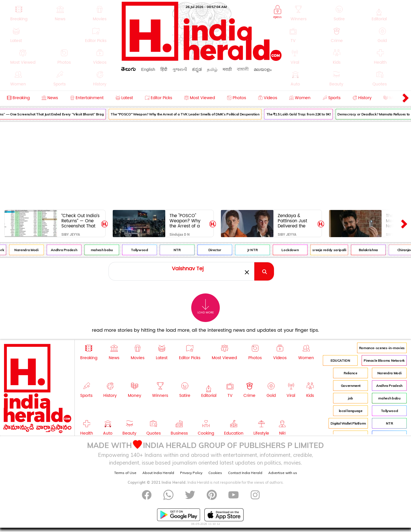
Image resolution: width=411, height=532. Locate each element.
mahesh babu (105, 250)
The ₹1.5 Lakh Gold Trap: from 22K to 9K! (301, 114)
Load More (206, 307)
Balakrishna (371, 250)
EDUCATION (340, 360)
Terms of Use (125, 473)
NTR (180, 250)
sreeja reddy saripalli (332, 250)
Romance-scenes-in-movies (382, 348)
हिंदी (164, 69)
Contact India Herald (245, 473)
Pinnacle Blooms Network (384, 360)
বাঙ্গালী (243, 69)
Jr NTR (255, 250)
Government (350, 386)
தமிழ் (212, 69)
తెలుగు (128, 70)
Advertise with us (283, 473)
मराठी (227, 69)
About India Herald (158, 473)
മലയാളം (263, 69)
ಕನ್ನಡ (197, 69)
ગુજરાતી (180, 69)
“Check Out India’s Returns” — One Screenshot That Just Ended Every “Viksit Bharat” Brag (80, 221)
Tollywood (142, 250)
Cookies (215, 473)
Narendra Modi (29, 250)
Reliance (350, 373)
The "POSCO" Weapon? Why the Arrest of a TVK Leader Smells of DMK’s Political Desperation (188, 114)
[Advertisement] (205, 165)
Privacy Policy (191, 473)
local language (351, 411)
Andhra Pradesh (67, 250)
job (350, 398)
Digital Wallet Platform (348, 423)
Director (218, 250)
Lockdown (293, 250)
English (148, 69)
